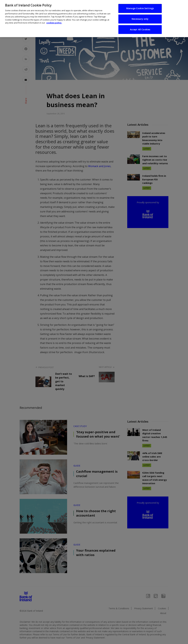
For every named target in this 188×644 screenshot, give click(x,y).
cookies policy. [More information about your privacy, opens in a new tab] (54, 23)
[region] (94, 19)
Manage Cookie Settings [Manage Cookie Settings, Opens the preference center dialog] (140, 8)
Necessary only (140, 19)
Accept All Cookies (140, 29)
